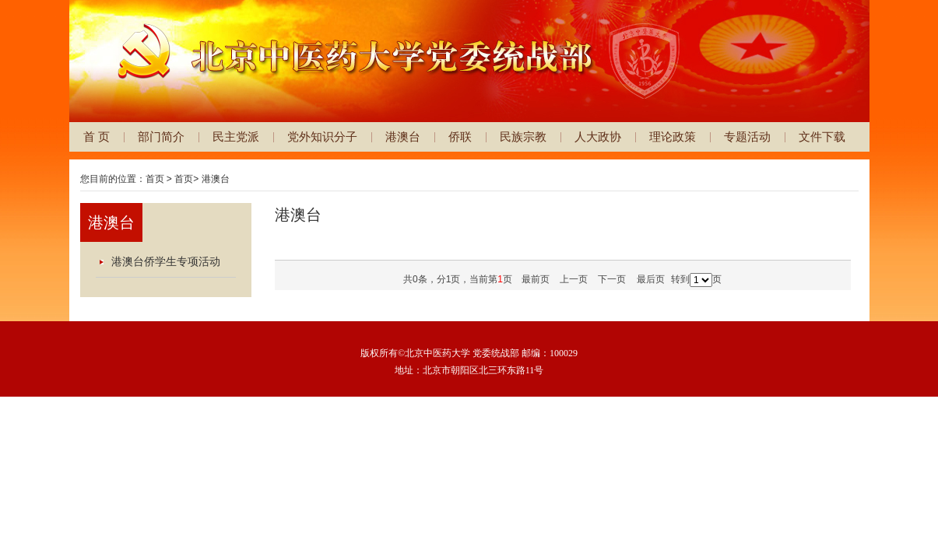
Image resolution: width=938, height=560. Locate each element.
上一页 (574, 279)
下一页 (612, 279)
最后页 (651, 279)
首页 (155, 179)
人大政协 (598, 136)
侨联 (460, 136)
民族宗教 (523, 136)
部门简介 (161, 136)
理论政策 (673, 136)
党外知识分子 (322, 136)
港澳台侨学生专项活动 (166, 261)
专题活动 (747, 136)
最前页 (536, 279)
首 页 (97, 136)
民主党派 (236, 136)
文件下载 (822, 136)
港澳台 (403, 136)
